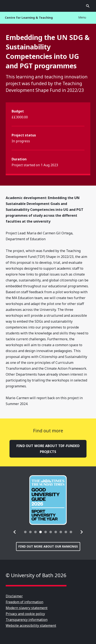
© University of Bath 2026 (36, 575)
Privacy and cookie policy (25, 614)
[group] (48, 500)
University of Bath (48, 6)
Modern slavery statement (27, 608)
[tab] (25, 532)
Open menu (8, 6)
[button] (15, 532)
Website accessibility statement (31, 626)
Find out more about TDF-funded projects (48, 449)
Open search (88, 6)
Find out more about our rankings (48, 546)
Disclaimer (14, 596)
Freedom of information (24, 602)
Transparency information (27, 620)
